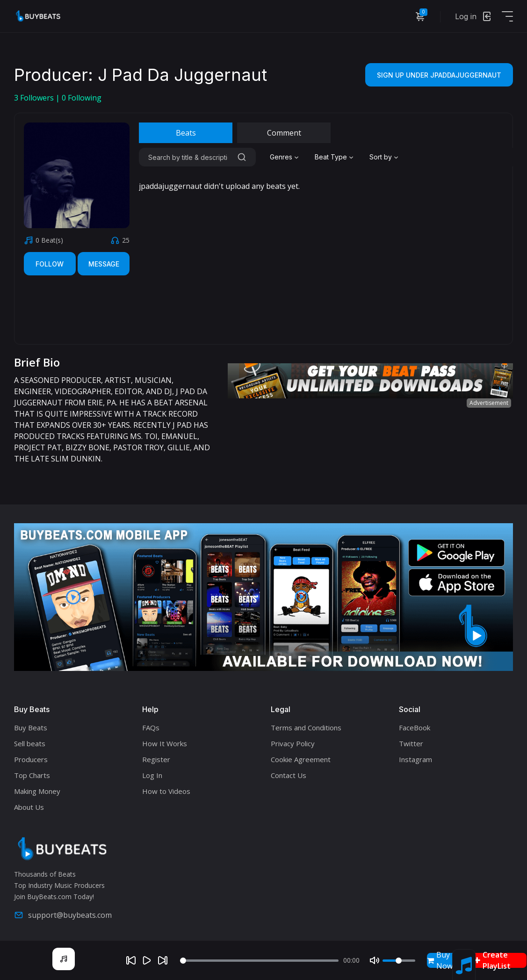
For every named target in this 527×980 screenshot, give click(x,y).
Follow (50, 264)
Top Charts (32, 775)
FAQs (151, 728)
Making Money (37, 791)
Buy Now (440, 960)
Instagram (415, 759)
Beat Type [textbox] (331, 157)
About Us (29, 807)
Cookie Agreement (301, 759)
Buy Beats (31, 728)
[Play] (147, 960)
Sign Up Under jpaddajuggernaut (439, 75)
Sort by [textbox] (381, 157)
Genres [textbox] (281, 157)
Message (104, 264)
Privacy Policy (293, 743)
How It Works (165, 743)
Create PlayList (492, 960)
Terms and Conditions (306, 728)
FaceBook (415, 728)
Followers (35, 98)
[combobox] (285, 157)
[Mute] (375, 960)
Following (82, 98)
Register (156, 759)
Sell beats (30, 743)
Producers (31, 759)
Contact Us (289, 775)
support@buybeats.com (63, 915)
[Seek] (259, 961)
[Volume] (399, 961)
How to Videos (166, 791)
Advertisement (489, 403)
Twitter (411, 743)
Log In (152, 775)
